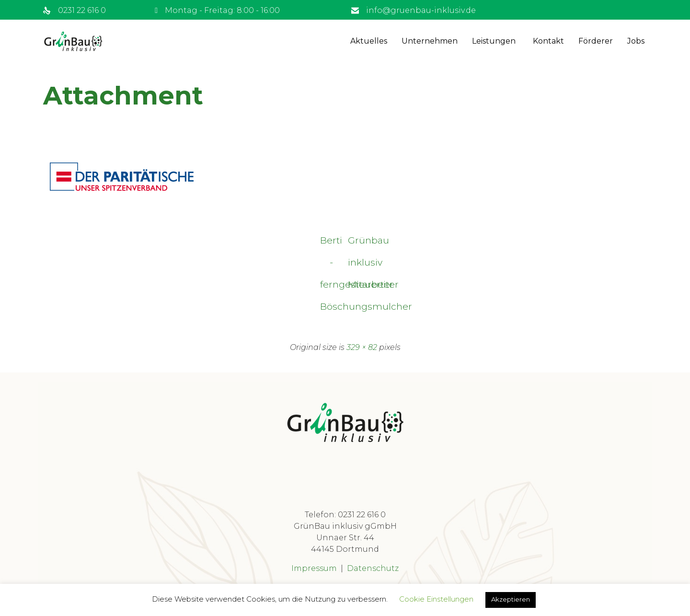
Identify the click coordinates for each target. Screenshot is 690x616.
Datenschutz (373, 569)
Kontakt (548, 41)
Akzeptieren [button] (511, 599)
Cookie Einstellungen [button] (436, 599)
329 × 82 (362, 348)
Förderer (596, 41)
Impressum (314, 569)
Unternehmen (430, 41)
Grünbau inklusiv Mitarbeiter (360, 244)
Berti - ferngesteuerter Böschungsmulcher (331, 244)
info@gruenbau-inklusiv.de (421, 10)
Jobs (636, 41)
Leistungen (494, 41)
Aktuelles (369, 41)
